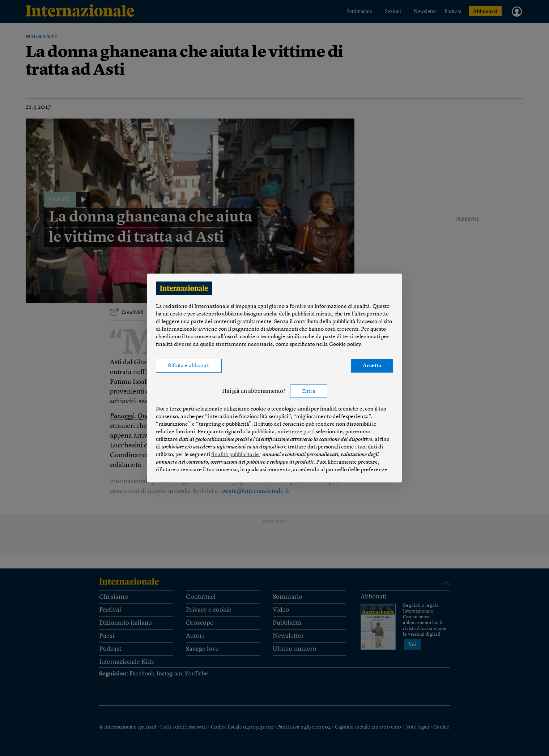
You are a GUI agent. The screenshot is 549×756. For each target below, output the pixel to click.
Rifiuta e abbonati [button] (189, 366)
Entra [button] (309, 392)
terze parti (303, 432)
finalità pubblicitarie (236, 455)
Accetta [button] (372, 366)
